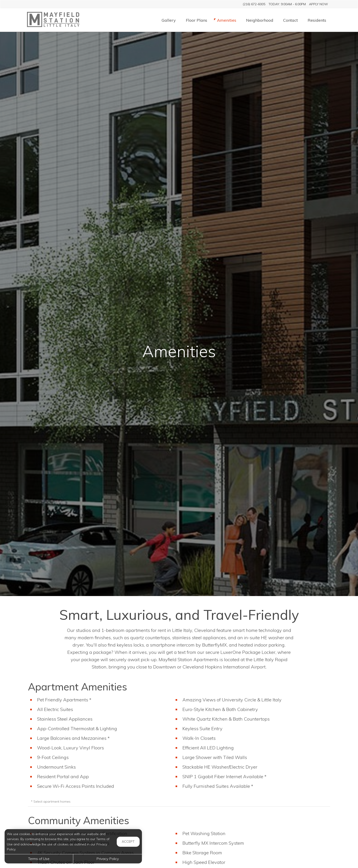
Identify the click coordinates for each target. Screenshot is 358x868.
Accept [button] (128, 841)
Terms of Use (39, 859)
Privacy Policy (108, 859)
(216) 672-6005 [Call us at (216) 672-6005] (254, 4)
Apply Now (319, 4)
